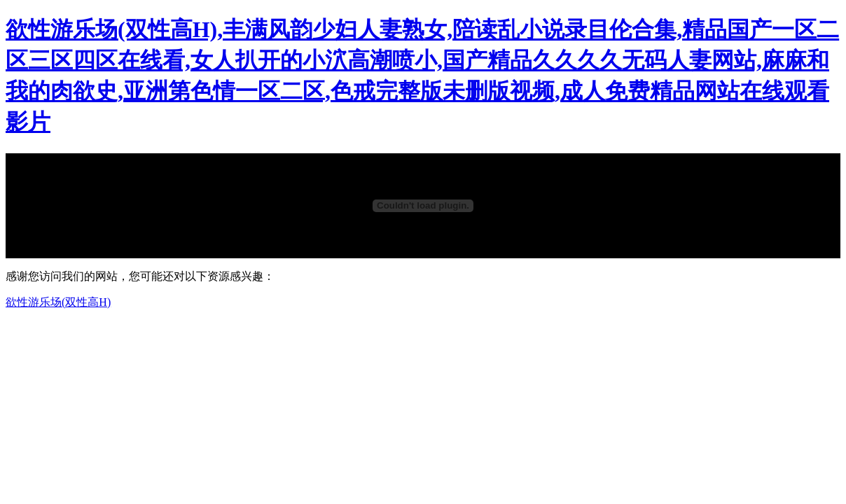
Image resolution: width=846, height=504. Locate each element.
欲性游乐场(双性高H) (58, 302)
